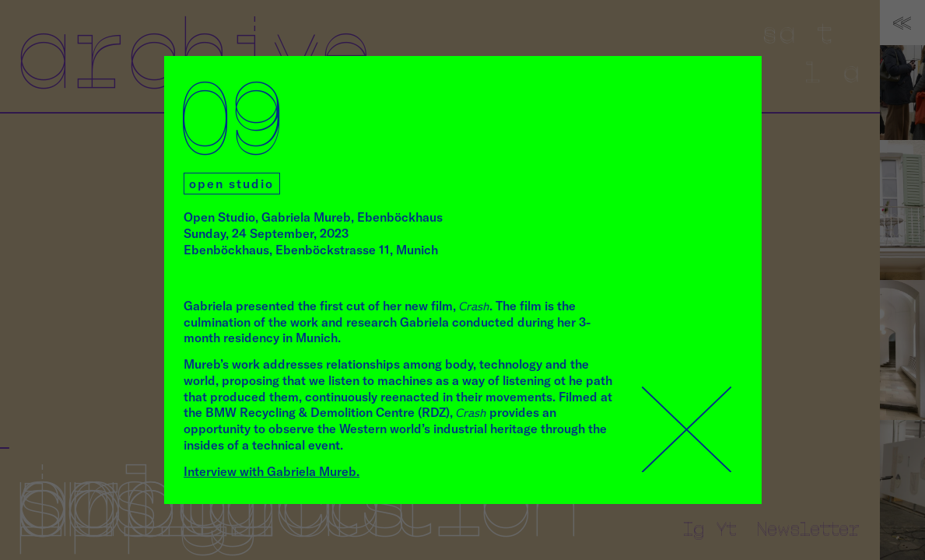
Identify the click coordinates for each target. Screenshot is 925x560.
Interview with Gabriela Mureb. (272, 471)
